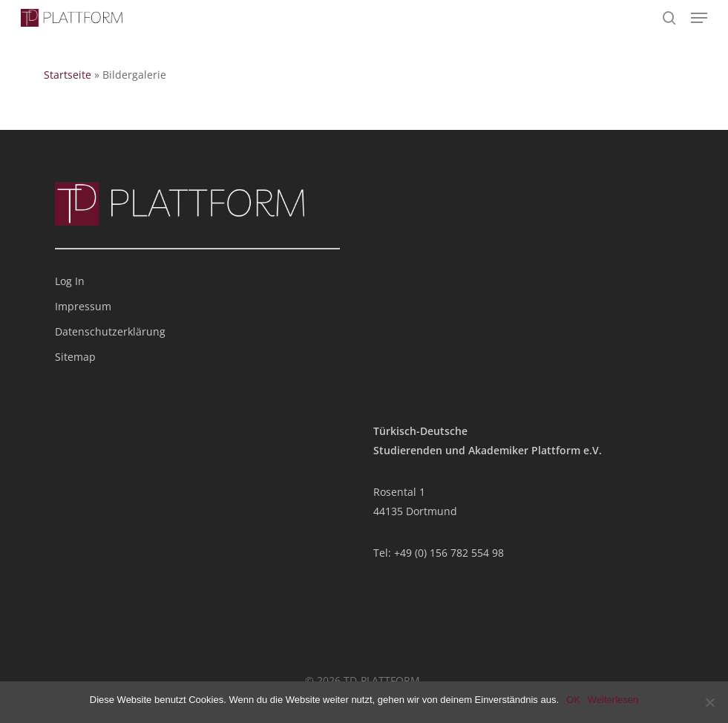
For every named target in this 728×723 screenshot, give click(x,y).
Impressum (83, 306)
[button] (699, 18)
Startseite (68, 75)
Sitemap (75, 357)
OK (573, 700)
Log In (70, 281)
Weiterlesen (613, 700)
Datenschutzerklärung (110, 331)
